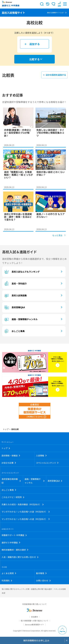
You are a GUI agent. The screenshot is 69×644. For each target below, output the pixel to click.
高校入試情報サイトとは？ (56, 13)
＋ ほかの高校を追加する (54, 75)
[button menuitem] (59, 4)
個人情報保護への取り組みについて (34, 621)
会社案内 (34, 617)
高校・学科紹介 (15, 284)
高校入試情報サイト (13, 13)
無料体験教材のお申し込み (36, 640)
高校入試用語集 (15, 295)
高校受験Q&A (14, 307)
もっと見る (57, 235)
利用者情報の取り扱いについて (34, 604)
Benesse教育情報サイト (34, 625)
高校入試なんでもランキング (22, 272)
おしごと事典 (14, 331)
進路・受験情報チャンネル (21, 319)
